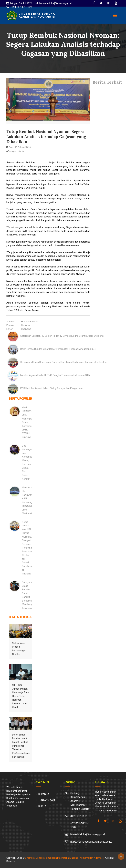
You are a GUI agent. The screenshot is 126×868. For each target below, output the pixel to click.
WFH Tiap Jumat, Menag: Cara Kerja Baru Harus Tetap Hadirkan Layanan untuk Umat (21, 696)
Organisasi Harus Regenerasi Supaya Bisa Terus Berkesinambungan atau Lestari (63, 362)
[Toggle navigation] (115, 15)
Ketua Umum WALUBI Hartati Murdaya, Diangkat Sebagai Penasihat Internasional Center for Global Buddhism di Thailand (29, 548)
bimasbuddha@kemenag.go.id (55, 3)
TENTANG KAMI (47, 800)
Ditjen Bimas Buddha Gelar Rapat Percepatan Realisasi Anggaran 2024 (58, 349)
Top (121, 857)
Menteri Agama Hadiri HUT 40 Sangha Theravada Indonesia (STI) (55, 375)
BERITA (42, 806)
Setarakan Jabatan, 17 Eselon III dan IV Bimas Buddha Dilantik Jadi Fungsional (62, 336)
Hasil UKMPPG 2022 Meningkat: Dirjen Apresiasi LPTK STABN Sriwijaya (28, 422)
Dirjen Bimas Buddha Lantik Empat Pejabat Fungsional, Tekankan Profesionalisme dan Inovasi (21, 746)
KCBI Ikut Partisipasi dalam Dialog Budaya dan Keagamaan (52, 388)
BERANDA (44, 794)
